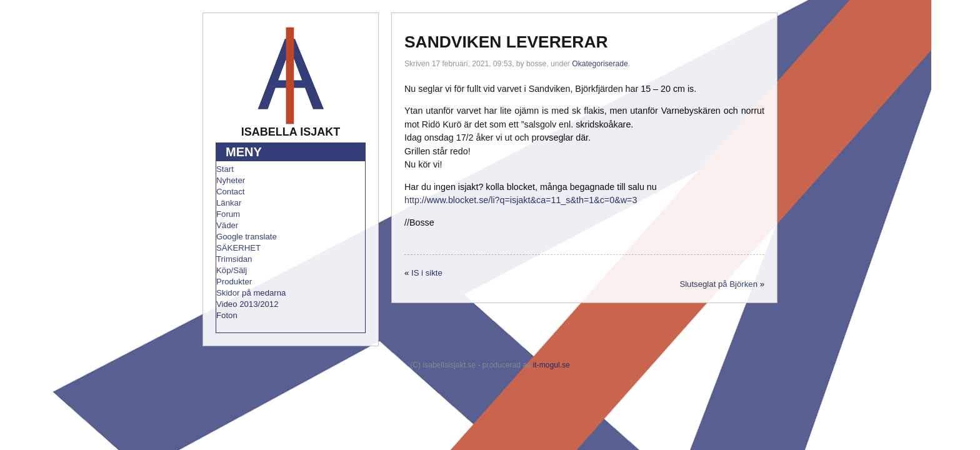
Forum (228, 214)
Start (225, 169)
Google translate (247, 237)
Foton (227, 315)
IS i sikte (427, 273)
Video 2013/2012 (247, 304)
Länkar (229, 203)
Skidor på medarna (251, 293)
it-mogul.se (552, 365)
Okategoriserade (600, 64)
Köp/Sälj (232, 270)
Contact (230, 192)
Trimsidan (234, 259)
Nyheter (231, 180)
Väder (227, 225)
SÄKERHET (238, 248)
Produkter (234, 282)
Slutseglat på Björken (718, 284)
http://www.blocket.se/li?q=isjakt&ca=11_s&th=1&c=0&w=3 (521, 200)
